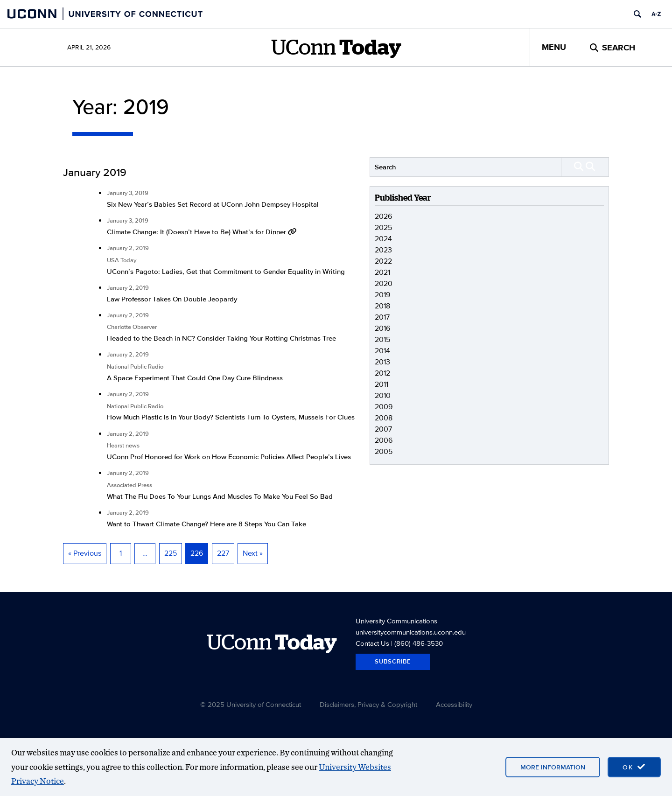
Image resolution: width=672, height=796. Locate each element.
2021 (382, 272)
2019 (382, 295)
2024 (383, 239)
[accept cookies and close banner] (634, 767)
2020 (384, 283)
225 (171, 553)
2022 (383, 261)
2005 (384, 451)
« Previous (85, 553)
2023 (383, 250)
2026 (383, 216)
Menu (554, 47)
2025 (383, 227)
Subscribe (393, 661)
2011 (381, 384)
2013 (382, 362)
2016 (382, 328)
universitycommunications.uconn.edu (411, 632)
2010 (383, 395)
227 (223, 553)
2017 (382, 317)
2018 (382, 306)
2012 (382, 373)
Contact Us (372, 643)
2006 (384, 440)
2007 (383, 429)
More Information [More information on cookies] (553, 767)
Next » (253, 553)
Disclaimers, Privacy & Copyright (368, 704)
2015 (382, 339)
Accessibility (454, 704)
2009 (384, 407)
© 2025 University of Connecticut (251, 704)
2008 (384, 418)
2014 (382, 351)
